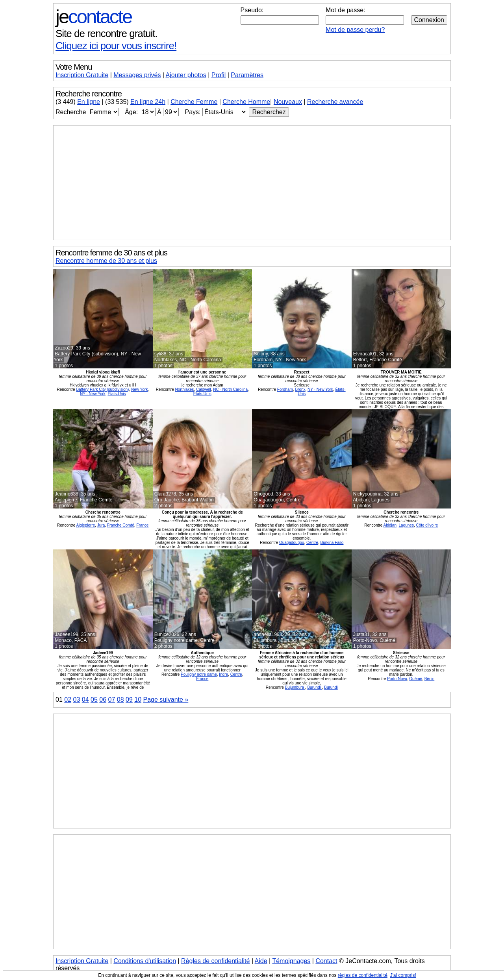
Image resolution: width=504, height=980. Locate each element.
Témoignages (291, 961)
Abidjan (390, 525)
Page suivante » (166, 700)
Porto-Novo (397, 679)
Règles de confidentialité (215, 961)
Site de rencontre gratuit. (107, 33)
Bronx (300, 389)
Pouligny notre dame (199, 674)
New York (139, 389)
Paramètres (247, 75)
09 (129, 700)
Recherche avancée (335, 102)
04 (85, 700)
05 (94, 700)
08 (120, 700)
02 (68, 700)
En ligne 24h (148, 102)
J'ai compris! (403, 975)
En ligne (89, 102)
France (142, 525)
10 (138, 700)
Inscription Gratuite (82, 75)
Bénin (430, 679)
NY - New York (93, 394)
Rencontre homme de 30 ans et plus (106, 261)
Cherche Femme (194, 102)
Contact (326, 961)
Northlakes (185, 389)
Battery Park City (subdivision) (102, 389)
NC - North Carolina (230, 389)
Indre (223, 674)
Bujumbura (295, 687)
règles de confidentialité (363, 975)
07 (112, 700)
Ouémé (416, 679)
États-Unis (117, 394)
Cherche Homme (246, 102)
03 (77, 700)
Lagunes (406, 525)
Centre (312, 543)
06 (103, 700)
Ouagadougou (292, 543)
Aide (261, 961)
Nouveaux (288, 102)
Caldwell (204, 389)
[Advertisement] (252, 183)
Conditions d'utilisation (145, 961)
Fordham (285, 389)
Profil (219, 75)
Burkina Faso (332, 543)
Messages (137, 75)
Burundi (314, 687)
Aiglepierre (85, 525)
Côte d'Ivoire (427, 525)
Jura (101, 525)
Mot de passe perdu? (355, 30)
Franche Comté (121, 525)
